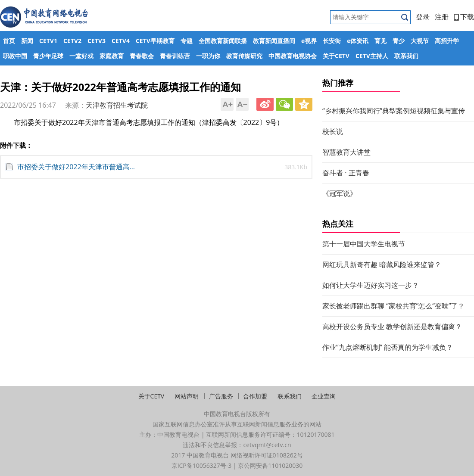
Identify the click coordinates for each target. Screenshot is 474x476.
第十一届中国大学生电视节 (364, 244)
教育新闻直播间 (274, 41)
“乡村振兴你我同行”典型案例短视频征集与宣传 (394, 111)
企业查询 (324, 396)
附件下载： (16, 145)
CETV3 (97, 41)
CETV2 (72, 41)
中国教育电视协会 (293, 56)
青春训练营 (175, 56)
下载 (464, 17)
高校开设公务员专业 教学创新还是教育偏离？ (392, 327)
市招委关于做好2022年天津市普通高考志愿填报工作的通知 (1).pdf (78, 167)
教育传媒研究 (244, 56)
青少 (399, 41)
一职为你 (208, 56)
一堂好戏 (81, 56)
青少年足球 (48, 56)
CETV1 (48, 41)
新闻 (27, 41)
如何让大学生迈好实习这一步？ (371, 285)
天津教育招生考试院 (117, 105)
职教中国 (15, 56)
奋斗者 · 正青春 (346, 173)
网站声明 (187, 396)
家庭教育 (112, 56)
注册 (442, 17)
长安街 (332, 41)
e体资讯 (358, 41)
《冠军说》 (340, 193)
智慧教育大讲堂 (346, 152)
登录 (423, 17)
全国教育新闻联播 (223, 41)
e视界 (309, 41)
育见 (380, 41)
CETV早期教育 (155, 41)
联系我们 (406, 56)
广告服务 (221, 396)
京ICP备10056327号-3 (202, 465)
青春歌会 (142, 56)
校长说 (333, 131)
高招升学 (447, 41)
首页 (9, 41)
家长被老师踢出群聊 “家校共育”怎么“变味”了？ (393, 306)
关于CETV (336, 56)
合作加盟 (255, 396)
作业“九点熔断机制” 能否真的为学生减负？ (388, 347)
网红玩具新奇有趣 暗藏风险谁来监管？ (382, 264)
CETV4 (121, 41)
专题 (187, 41)
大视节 (420, 41)
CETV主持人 (372, 56)
